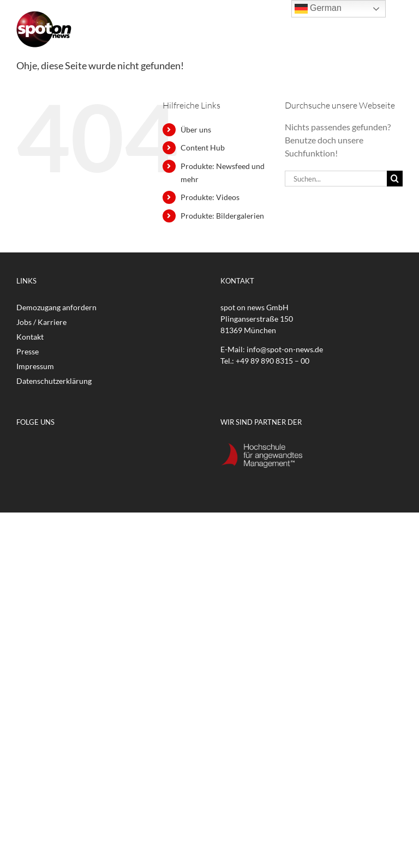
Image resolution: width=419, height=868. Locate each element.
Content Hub (203, 147)
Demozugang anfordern (56, 307)
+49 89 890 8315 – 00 (273, 361)
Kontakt (30, 337)
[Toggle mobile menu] (397, 31)
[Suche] (395, 179)
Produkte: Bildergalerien (222, 216)
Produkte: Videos (210, 197)
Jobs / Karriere (41, 322)
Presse (28, 351)
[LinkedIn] (96, 450)
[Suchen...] (336, 179)
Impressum (35, 366)
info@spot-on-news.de (285, 349)
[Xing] (115, 450)
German (318, 9)
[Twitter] (40, 450)
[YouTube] (59, 450)
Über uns (196, 129)
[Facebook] (22, 450)
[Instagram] (77, 450)
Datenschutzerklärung (54, 381)
